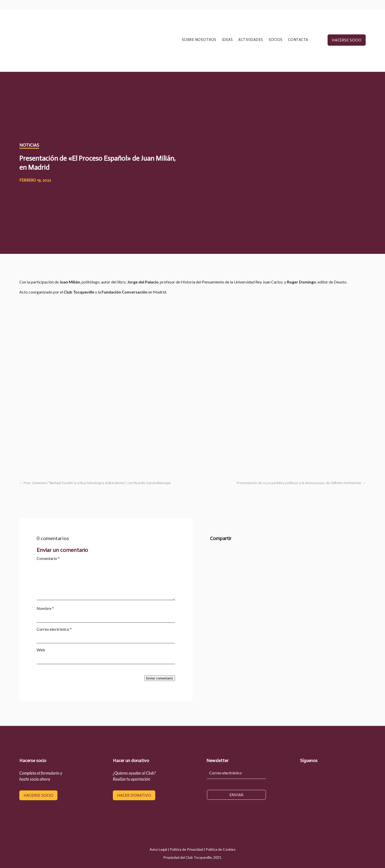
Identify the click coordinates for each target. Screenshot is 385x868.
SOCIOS (276, 40)
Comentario (48, 558)
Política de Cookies (221, 849)
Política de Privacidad (186, 849)
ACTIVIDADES (251, 40)
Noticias (29, 145)
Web (41, 650)
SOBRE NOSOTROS (199, 40)
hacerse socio (347, 40)
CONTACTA (298, 40)
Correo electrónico (54, 629)
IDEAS (227, 40)
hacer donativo (134, 795)
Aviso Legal (158, 849)
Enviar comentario (160, 678)
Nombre (45, 608)
